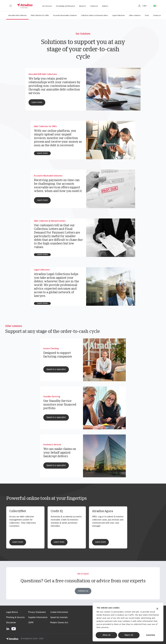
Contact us (157, 16)
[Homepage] (25, 6)
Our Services (47, 6)
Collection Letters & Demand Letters (95, 16)
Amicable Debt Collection (17, 16)
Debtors (105, 6)
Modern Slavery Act (59, 623)
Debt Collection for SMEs (40, 16)
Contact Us (94, 6)
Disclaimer (11, 623)
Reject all (129, 635)
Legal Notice (12, 612)
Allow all (106, 635)
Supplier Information (38, 618)
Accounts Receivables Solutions (65, 16)
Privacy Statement (37, 612)
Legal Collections (119, 16)
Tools (147, 16)
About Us (82, 6)
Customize (151, 635)
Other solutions (135, 16)
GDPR (31, 623)
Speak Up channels (59, 618)
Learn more (18, 542)
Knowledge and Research (65, 6)
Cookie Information (59, 612)
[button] (11, 6)
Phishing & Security (15, 618)
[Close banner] (157, 609)
